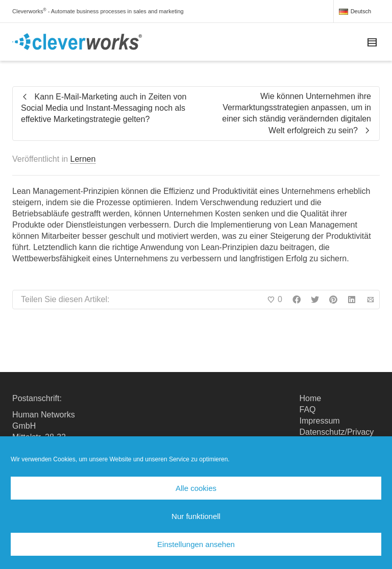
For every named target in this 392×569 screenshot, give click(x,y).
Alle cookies (196, 488)
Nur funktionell (196, 516)
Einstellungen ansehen (196, 544)
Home (311, 398)
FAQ (308, 410)
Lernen (83, 159)
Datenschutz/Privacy (337, 432)
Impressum (320, 421)
